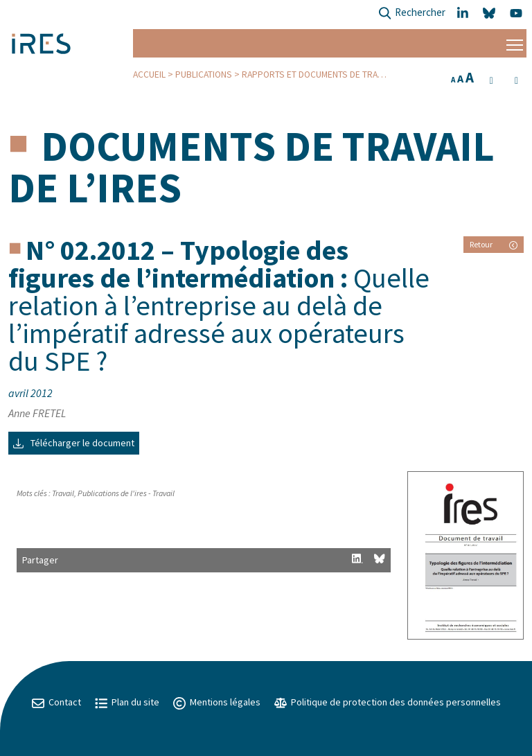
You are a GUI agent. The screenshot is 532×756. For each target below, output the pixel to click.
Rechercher (412, 14)
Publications (204, 74)
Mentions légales (217, 702)
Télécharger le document (74, 443)
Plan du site (127, 702)
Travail (63, 493)
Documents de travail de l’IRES (251, 167)
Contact (56, 702)
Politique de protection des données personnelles (388, 702)
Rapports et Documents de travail (318, 74)
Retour (494, 244)
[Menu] (515, 43)
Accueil (149, 74)
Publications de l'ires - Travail (126, 493)
